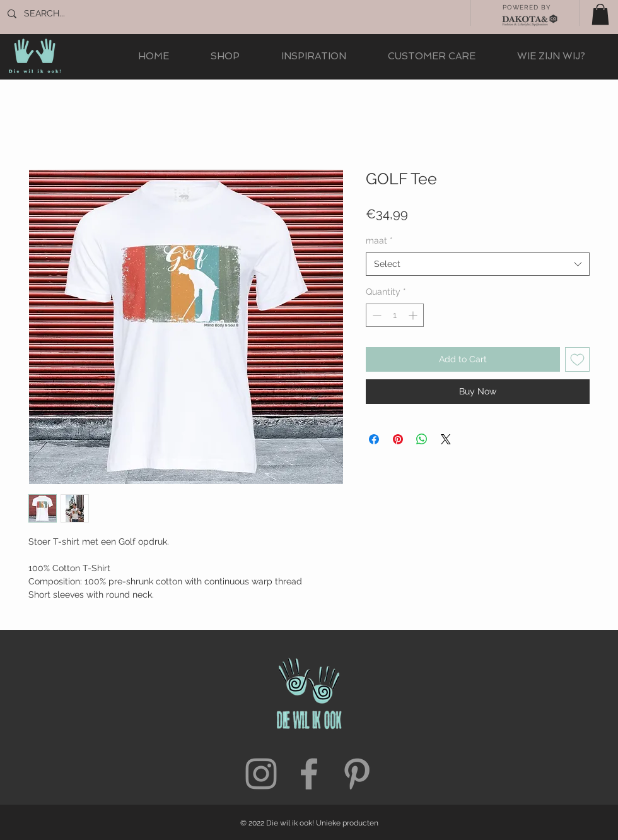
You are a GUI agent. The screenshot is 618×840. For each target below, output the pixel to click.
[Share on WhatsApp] (422, 439)
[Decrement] (376, 315)
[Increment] (414, 315)
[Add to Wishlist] (577, 359)
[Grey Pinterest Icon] (357, 774)
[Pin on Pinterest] (398, 439)
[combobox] (478, 264)
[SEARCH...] (66, 14)
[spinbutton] (395, 315)
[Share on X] (446, 439)
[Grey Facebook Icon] (309, 774)
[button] (600, 14)
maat (379, 240)
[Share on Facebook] (374, 439)
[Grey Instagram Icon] (261, 774)
